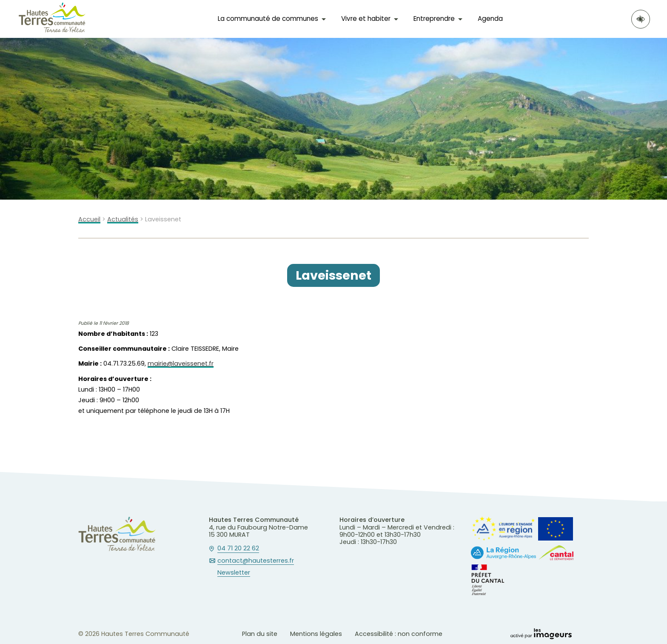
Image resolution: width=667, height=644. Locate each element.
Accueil (89, 219)
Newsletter (234, 573)
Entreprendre (434, 19)
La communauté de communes (268, 19)
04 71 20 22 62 (238, 549)
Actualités (123, 219)
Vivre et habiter (366, 19)
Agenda (490, 19)
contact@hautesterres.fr (256, 561)
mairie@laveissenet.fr (181, 364)
